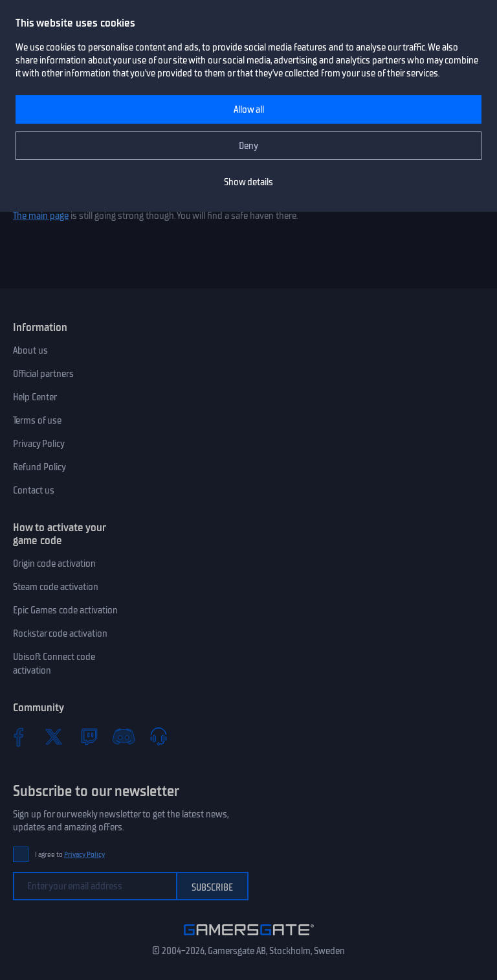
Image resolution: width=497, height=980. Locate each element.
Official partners (43, 374)
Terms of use (37, 420)
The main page (41, 216)
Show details (248, 182)
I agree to (70, 855)
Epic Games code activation (65, 610)
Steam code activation (56, 587)
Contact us (34, 490)
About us (30, 350)
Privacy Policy (39, 444)
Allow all (249, 109)
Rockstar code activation (60, 633)
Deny (248, 146)
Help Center (35, 397)
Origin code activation (54, 564)
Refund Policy (39, 467)
